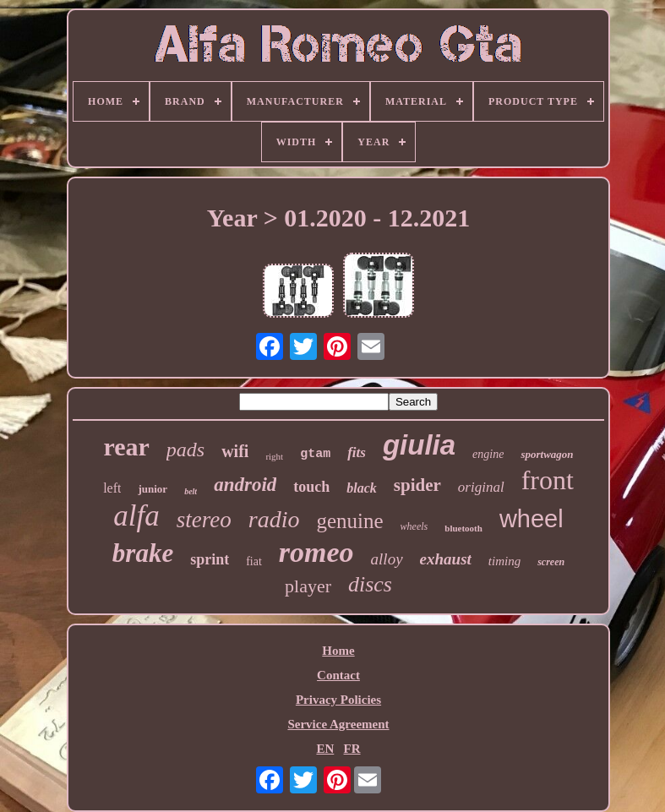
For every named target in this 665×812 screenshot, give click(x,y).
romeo (316, 552)
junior (153, 489)
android (245, 485)
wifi (235, 451)
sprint (210, 559)
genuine (349, 521)
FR (352, 749)
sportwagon (547, 454)
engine (488, 454)
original (481, 487)
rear (126, 447)
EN (325, 749)
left (112, 488)
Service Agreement (338, 724)
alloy (387, 559)
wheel (531, 519)
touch (311, 487)
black (362, 488)
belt (191, 491)
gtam (315, 454)
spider (417, 485)
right (274, 456)
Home (338, 651)
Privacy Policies (338, 700)
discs (370, 584)
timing (504, 561)
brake (143, 553)
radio (274, 519)
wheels (414, 526)
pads (185, 450)
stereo (204, 520)
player (308, 586)
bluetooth (463, 528)
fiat (254, 561)
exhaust (446, 559)
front (548, 480)
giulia (419, 445)
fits (357, 452)
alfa (136, 516)
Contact (338, 675)
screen (551, 562)
